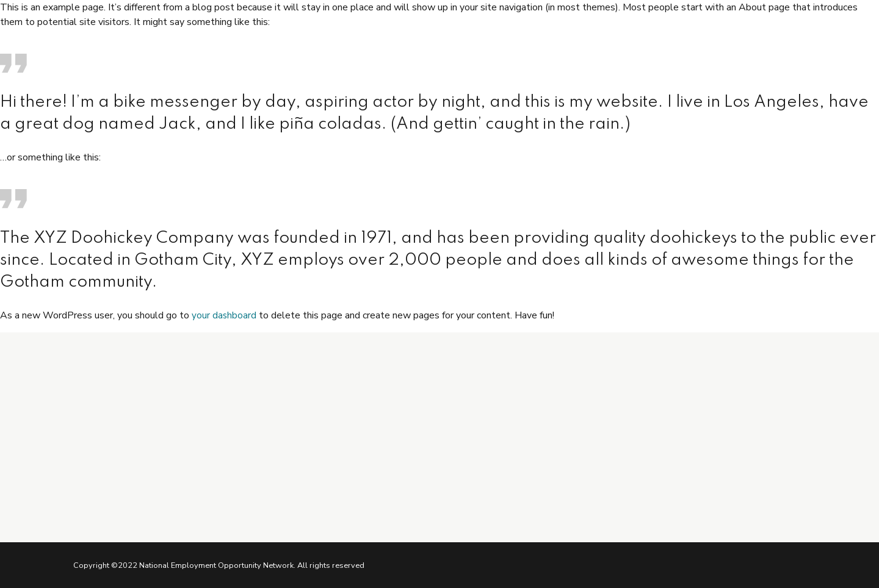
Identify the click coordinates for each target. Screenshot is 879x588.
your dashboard (224, 315)
